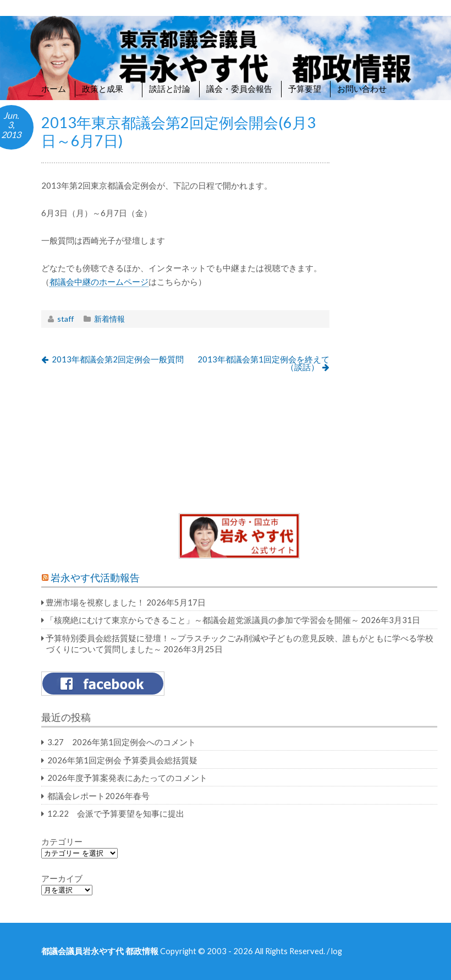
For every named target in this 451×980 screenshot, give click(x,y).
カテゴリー (62, 841)
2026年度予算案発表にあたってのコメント (127, 778)
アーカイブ (62, 878)
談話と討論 (170, 89)
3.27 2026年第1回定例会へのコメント (122, 742)
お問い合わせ (362, 89)
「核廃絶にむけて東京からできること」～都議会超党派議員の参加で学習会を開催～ (202, 620)
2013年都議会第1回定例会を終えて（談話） (263, 363)
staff (65, 319)
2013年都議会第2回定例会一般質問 (118, 359)
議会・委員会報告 (239, 89)
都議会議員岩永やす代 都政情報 (100, 951)
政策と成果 (108, 89)
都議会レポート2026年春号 (98, 796)
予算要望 (305, 89)
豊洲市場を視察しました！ (95, 602)
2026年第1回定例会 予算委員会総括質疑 (122, 760)
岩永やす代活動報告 (95, 578)
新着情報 (109, 319)
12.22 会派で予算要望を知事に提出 (116, 813)
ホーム (54, 89)
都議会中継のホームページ (99, 282)
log (337, 951)
